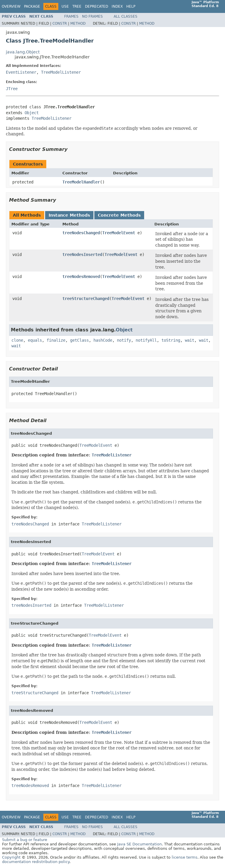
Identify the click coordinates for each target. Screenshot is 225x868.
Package (32, 6)
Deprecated (97, 6)
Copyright (11, 857)
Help (131, 6)
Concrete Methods (119, 215)
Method (78, 23)
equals (35, 340)
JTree (12, 89)
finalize (56, 340)
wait (190, 340)
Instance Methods (69, 215)
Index (117, 6)
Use (65, 6)
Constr (60, 23)
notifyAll (146, 340)
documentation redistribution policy (36, 862)
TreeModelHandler (81, 182)
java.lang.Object (23, 52)
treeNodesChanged (81, 233)
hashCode (103, 340)
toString (171, 340)
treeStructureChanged (86, 299)
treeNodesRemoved (81, 277)
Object (32, 113)
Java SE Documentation (139, 844)
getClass (79, 340)
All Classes (126, 16)
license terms (185, 857)
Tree (77, 6)
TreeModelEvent (119, 233)
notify (124, 340)
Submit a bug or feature (25, 840)
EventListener (21, 72)
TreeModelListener (61, 72)
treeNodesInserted (82, 254)
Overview (11, 6)
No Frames (92, 16)
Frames (71, 16)
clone (17, 340)
